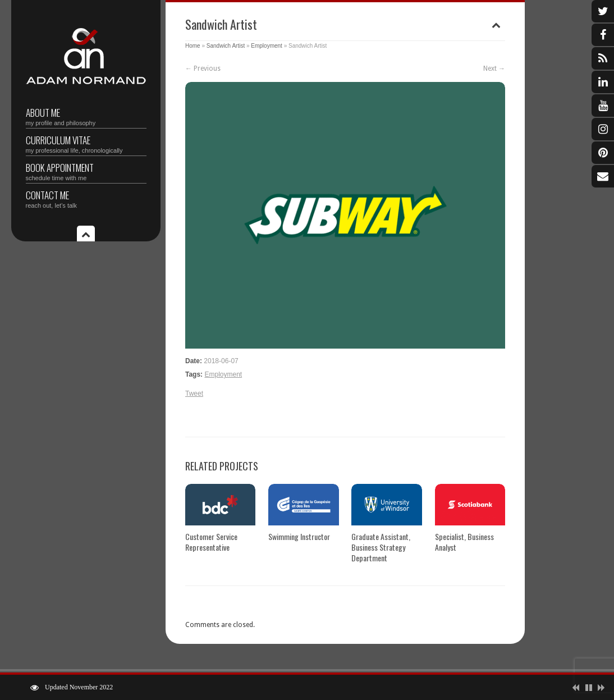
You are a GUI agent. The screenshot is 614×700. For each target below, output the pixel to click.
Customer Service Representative (211, 542)
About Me (86, 116)
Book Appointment (86, 171)
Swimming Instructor (299, 536)
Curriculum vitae (86, 143)
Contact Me (86, 198)
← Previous (203, 68)
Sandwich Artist (226, 46)
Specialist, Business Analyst (464, 542)
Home (193, 46)
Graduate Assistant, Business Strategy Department (381, 547)
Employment (267, 46)
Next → (494, 68)
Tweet (194, 394)
